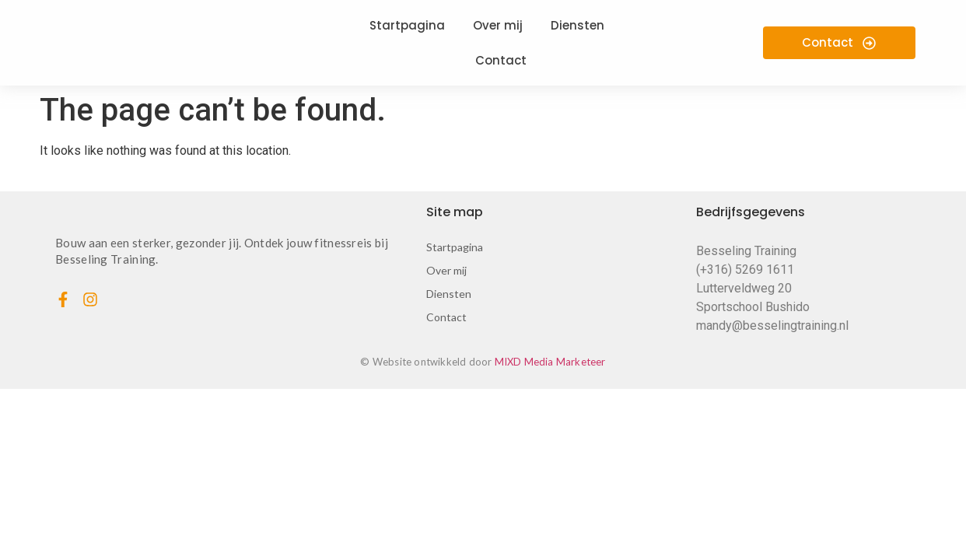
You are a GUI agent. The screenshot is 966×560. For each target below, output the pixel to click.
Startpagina (455, 247)
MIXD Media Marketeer (550, 362)
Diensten (449, 294)
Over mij (446, 270)
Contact (446, 317)
